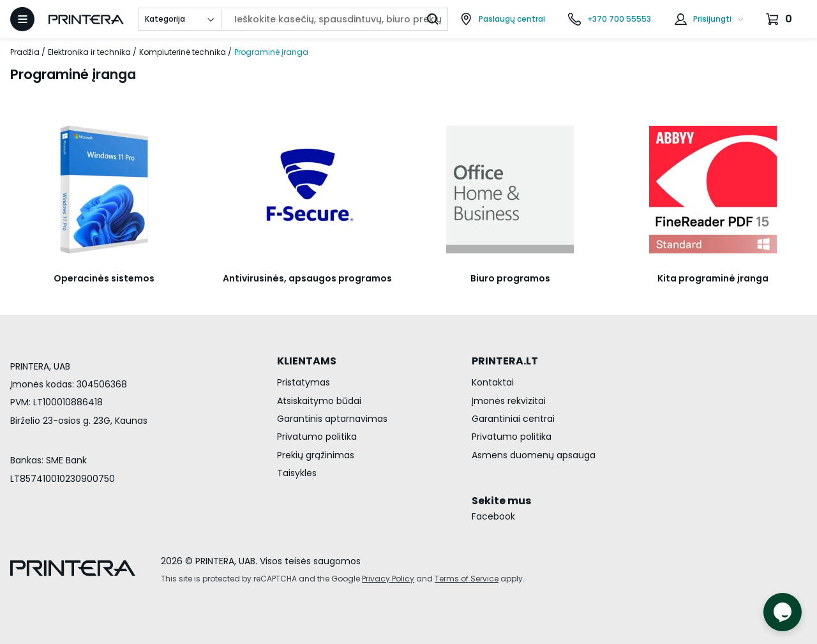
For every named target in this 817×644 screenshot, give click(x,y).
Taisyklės (297, 473)
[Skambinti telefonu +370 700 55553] (610, 19)
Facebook (493, 516)
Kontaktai (493, 382)
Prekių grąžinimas (316, 455)
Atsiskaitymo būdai (319, 401)
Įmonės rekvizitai (509, 401)
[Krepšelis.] (781, 19)
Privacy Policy (388, 579)
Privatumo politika (317, 437)
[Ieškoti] (433, 19)
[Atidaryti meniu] (22, 19)
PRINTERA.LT (505, 361)
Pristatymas (304, 382)
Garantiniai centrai (513, 419)
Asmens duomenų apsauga (534, 455)
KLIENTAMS (307, 361)
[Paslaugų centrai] (502, 19)
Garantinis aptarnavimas (332, 419)
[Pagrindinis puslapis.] (86, 19)
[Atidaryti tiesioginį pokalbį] (783, 612)
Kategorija (165, 19)
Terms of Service (467, 579)
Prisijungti (712, 19)
